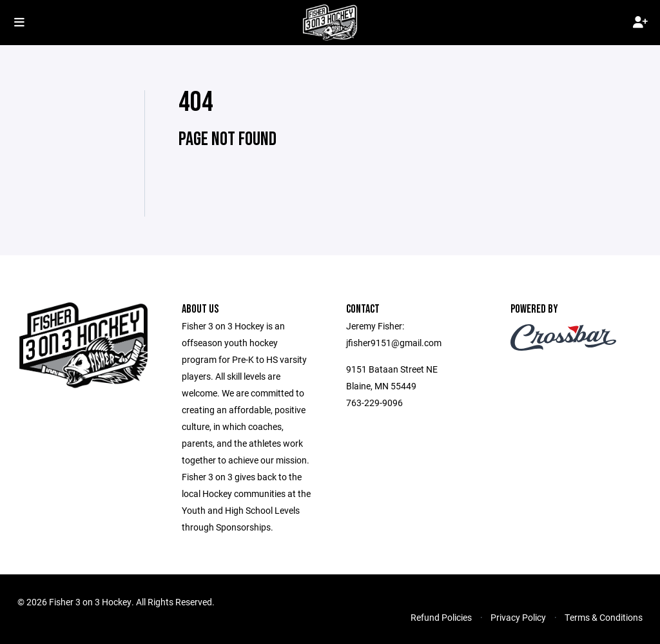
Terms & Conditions (604, 617)
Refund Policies (441, 617)
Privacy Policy (518, 617)
